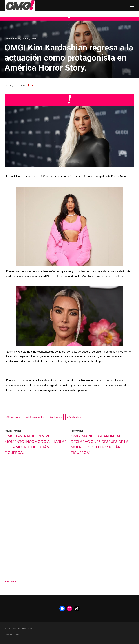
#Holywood (14, 417)
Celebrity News (13, 38)
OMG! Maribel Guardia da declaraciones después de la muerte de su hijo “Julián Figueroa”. (100, 444)
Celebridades (76, 417)
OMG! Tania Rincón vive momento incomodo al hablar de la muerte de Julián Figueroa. (36, 444)
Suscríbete (10, 581)
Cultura (25, 38)
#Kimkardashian (36, 417)
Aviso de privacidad (13, 635)
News (33, 38)
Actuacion (57, 417)
